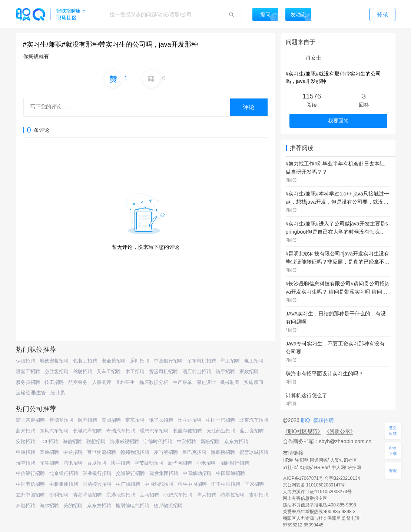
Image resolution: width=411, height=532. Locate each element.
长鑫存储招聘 (188, 431)
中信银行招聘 (30, 473)
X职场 (305, 468)
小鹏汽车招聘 (178, 495)
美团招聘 (111, 420)
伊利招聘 (59, 495)
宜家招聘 (254, 484)
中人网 (338, 468)
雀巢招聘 (49, 463)
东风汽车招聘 (54, 431)
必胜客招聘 (57, 372)
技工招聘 (54, 382)
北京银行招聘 (64, 473)
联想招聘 (96, 441)
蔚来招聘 (26, 431)
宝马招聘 (149, 495)
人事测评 (102, 382)
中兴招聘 (186, 441)
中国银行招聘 (168, 361)
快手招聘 (120, 463)
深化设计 (206, 382)
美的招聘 (73, 506)
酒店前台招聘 (197, 372)
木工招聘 (135, 372)
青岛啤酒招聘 (87, 495)
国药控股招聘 (97, 484)
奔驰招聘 (26, 506)
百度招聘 (97, 463)
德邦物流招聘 (135, 452)
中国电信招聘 (30, 484)
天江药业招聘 (221, 431)
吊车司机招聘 (202, 361)
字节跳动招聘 (149, 463)
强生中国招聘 (192, 484)
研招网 (354, 468)
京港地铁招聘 (121, 495)
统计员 (58, 393)
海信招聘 (72, 441)
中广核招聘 (128, 484)
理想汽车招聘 (154, 431)
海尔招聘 (49, 506)
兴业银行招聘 (97, 473)
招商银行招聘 (235, 463)
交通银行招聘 (130, 473)
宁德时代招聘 (158, 441)
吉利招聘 (259, 495)
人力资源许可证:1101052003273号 (317, 492)
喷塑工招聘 (28, 372)
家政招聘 (249, 372)
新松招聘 (210, 441)
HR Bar (321, 468)
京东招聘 (135, 420)
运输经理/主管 (31, 393)
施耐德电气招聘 (132, 506)
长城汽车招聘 (87, 431)
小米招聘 (206, 463)
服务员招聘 (28, 382)
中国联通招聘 (231, 473)
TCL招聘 (49, 441)
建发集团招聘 (164, 473)
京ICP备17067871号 (303, 478)
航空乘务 (78, 382)
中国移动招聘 (197, 473)
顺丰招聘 (87, 420)
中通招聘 (73, 452)
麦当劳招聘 (166, 452)
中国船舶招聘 (159, 484)
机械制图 (230, 382)
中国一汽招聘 (221, 420)
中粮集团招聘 (64, 484)
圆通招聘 (49, 452)
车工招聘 (230, 361)
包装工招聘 (85, 361)
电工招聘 (254, 361)
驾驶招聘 (83, 372)
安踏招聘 (26, 441)
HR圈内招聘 (295, 460)
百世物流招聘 (102, 452)
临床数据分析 (154, 382)
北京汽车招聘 (254, 420)
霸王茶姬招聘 (30, 420)
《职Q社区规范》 (303, 431)
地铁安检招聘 (54, 361)
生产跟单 (182, 382)
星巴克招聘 (194, 452)
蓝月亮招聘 (252, 431)
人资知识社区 (344, 460)
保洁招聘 (26, 361)
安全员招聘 (114, 361)
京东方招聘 (236, 441)
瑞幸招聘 (26, 463)
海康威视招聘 (125, 441)
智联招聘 (323, 420)
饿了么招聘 (161, 420)
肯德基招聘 (61, 420)
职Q (306, 420)
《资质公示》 (340, 431)
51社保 (290, 468)
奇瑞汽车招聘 (121, 431)
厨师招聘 (140, 361)
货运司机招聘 (163, 372)
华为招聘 (206, 495)
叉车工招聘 (109, 372)
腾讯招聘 (73, 463)
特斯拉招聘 (233, 495)
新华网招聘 (180, 463)
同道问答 (319, 460)
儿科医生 (125, 382)
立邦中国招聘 (30, 495)
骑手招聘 (225, 372)
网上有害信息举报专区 (305, 498)
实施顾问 (253, 382)
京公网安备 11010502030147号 (314, 485)
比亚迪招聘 (190, 420)
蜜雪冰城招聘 (254, 452)
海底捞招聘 (223, 452)
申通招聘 (26, 452)
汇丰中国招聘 (226, 484)
